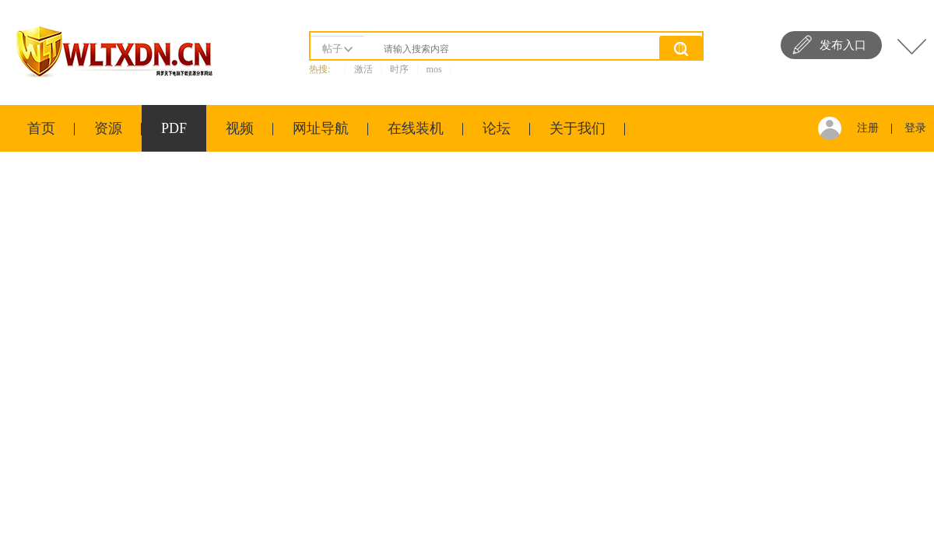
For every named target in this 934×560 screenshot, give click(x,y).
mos (434, 69)
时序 (399, 69)
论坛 (497, 128)
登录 (915, 128)
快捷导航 (912, 47)
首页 (41, 128)
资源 (108, 128)
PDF (174, 128)
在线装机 (416, 128)
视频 (240, 128)
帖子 (332, 49)
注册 (868, 128)
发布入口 (843, 45)
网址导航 (321, 128)
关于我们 (578, 128)
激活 (363, 69)
